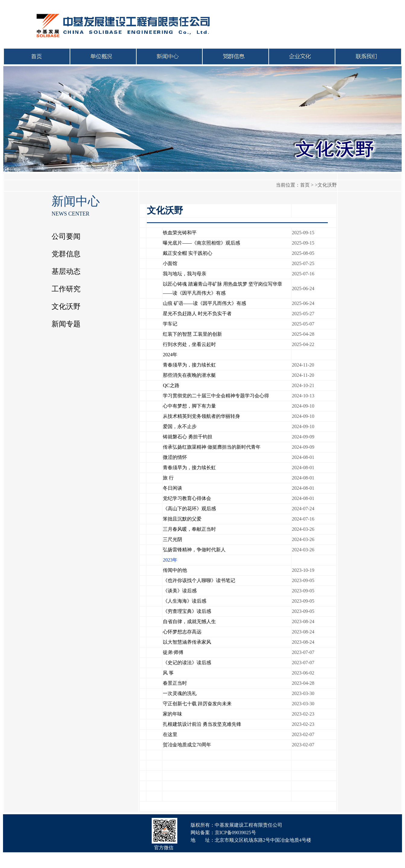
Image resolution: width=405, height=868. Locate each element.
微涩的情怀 (175, 457)
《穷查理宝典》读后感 (187, 611)
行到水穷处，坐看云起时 (189, 344)
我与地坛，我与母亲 (185, 274)
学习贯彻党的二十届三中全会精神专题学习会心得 (216, 396)
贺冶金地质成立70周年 (187, 745)
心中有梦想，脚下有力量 (189, 406)
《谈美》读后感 (180, 591)
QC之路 (171, 385)
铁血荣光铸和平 (180, 233)
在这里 (170, 734)
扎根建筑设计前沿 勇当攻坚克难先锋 (202, 724)
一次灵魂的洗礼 (180, 693)
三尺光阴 (172, 539)
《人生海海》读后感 (185, 601)
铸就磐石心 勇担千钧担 (188, 437)
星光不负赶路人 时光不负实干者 (197, 314)
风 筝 (168, 673)
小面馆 (170, 263)
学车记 (170, 324)
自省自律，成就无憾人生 (189, 621)
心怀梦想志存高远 (182, 632)
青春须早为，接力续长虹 (189, 365)
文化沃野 (66, 306)
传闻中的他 (175, 570)
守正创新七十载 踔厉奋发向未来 (197, 704)
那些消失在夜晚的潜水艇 (189, 375)
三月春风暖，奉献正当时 (189, 529)
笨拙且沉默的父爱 (182, 519)
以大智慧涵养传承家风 (187, 642)
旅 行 (168, 478)
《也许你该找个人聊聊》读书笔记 (199, 580)
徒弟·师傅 (173, 652)
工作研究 (66, 289)
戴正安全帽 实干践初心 (188, 253)
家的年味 (172, 714)
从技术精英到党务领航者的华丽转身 (201, 416)
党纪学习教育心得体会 (187, 498)
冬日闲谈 (172, 488)
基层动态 (66, 271)
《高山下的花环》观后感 (189, 509)
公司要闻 (66, 236)
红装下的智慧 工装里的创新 (192, 334)
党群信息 (66, 254)
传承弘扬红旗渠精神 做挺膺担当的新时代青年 (212, 447)
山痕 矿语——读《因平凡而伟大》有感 (204, 303)
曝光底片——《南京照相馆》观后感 (201, 243)
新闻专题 (66, 324)
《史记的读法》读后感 (187, 663)
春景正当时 (175, 683)
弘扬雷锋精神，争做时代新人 (194, 550)
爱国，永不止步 (180, 426)
